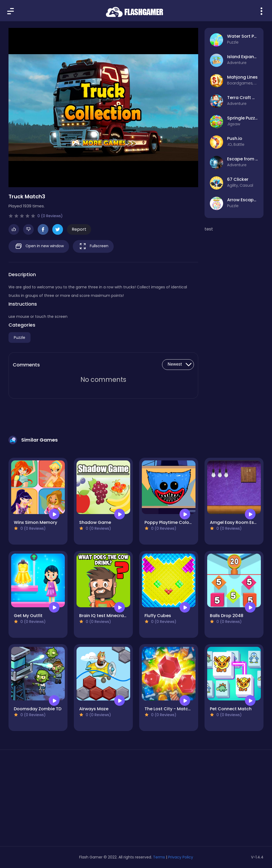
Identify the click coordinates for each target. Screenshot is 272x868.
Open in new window (39, 246)
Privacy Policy (181, 857)
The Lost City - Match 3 (169, 709)
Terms (159, 857)
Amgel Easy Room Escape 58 (241, 522)
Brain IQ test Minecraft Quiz (108, 616)
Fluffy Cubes (158, 616)
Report (79, 229)
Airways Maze (94, 709)
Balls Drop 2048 (227, 616)
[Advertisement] (49, 800)
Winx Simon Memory (35, 522)
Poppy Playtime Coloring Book (177, 522)
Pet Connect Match (231, 709)
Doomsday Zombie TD (38, 709)
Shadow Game (95, 522)
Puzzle (20, 337)
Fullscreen (93, 246)
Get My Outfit (28, 616)
